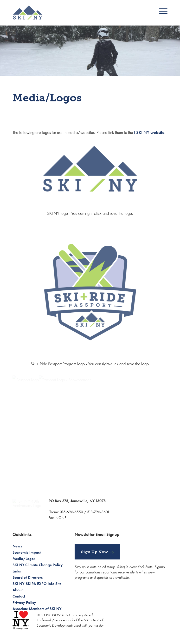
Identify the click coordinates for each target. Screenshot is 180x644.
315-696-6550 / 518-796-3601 (85, 512)
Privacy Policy (24, 602)
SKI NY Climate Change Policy (38, 565)
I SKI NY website (149, 132)
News (17, 546)
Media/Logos (24, 559)
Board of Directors (28, 577)
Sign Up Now (95, 552)
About (18, 590)
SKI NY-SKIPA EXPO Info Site (37, 584)
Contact (19, 596)
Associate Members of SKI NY (37, 609)
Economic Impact (27, 552)
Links (17, 571)
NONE (61, 518)
